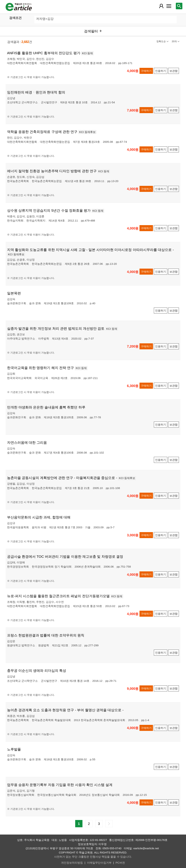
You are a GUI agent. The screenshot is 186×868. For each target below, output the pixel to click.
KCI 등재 (88, 53)
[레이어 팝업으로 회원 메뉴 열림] (161, 6)
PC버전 (120, 863)
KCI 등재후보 (87, 132)
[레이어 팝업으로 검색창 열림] (179, 6)
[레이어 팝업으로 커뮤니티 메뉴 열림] (169, 6)
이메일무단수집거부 (99, 863)
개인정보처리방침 (72, 863)
